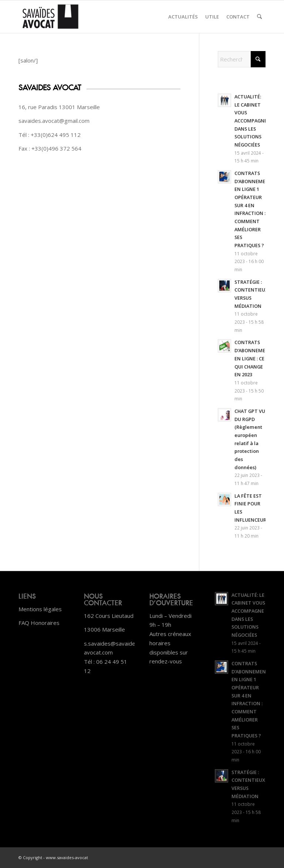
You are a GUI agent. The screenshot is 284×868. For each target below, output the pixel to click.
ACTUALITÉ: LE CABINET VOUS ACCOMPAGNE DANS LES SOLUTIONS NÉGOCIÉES (251, 121)
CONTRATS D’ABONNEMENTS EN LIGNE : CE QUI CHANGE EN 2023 (255, 358)
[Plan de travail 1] (50, 17)
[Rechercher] (259, 17)
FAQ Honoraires (39, 623)
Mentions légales (40, 609)
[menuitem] (183, 17)
